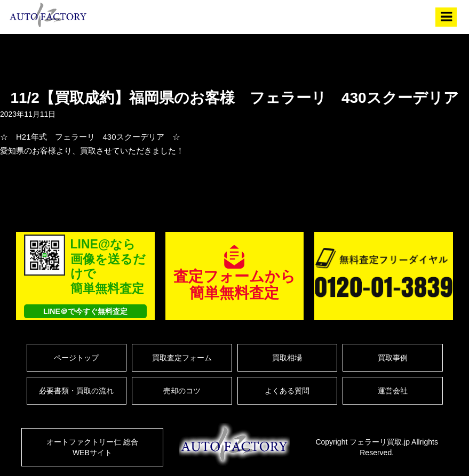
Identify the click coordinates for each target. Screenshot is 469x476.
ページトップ (76, 358)
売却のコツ (182, 391)
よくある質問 (287, 391)
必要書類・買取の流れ (76, 391)
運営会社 (393, 391)
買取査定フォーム (182, 358)
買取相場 (287, 358)
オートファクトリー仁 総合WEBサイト (92, 447)
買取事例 (393, 358)
